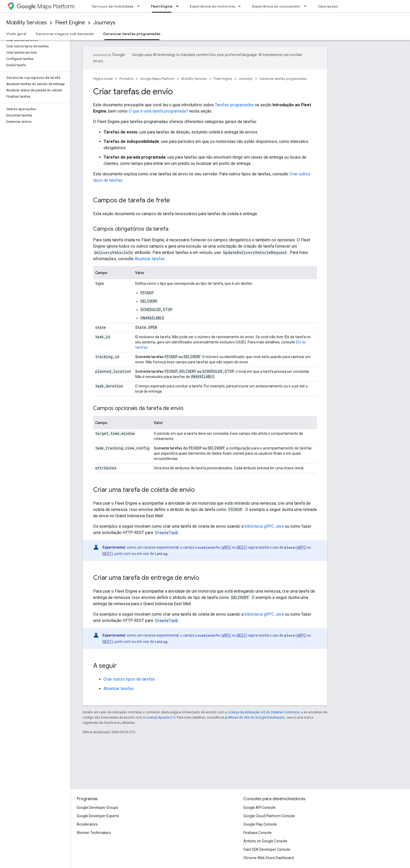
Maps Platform (46, 6)
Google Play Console (260, 824)
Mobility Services (27, 23)
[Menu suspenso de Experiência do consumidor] (307, 6)
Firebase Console (258, 833)
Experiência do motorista (212, 6)
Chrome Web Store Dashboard (269, 858)
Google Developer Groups (97, 808)
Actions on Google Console (265, 841)
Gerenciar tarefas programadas (283, 79)
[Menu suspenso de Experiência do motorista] (241, 6)
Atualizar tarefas (150, 259)
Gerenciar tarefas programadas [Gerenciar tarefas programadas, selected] (132, 34)
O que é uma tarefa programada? (158, 111)
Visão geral (16, 34)
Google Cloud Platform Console (269, 816)
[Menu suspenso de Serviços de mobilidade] (140, 6)
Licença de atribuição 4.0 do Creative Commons (263, 712)
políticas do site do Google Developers (255, 717)
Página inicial (103, 79)
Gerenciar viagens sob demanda (65, 34)
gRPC (227, 547)
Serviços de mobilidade (113, 6)
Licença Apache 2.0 (160, 717)
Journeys (104, 23)
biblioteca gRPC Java (264, 526)
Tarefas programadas (234, 105)
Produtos (126, 79)
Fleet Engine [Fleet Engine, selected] (162, 6)
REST (241, 547)
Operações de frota (336, 6)
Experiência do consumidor (276, 6)
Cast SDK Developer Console (267, 849)
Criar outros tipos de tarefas (129, 679)
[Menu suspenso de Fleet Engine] (179, 6)
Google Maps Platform (157, 79)
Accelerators (87, 824)
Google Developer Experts (98, 816)
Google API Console (260, 808)
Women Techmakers (94, 833)
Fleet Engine (70, 23)
